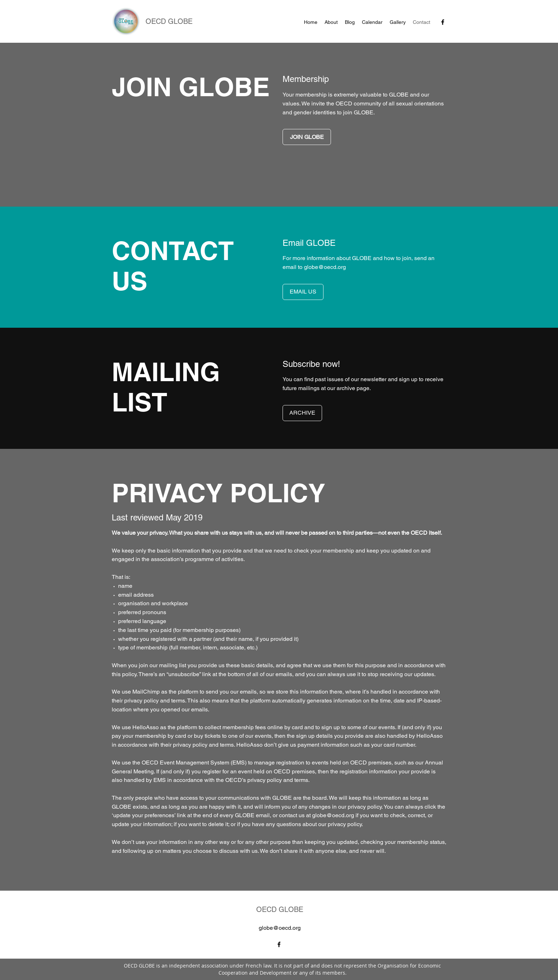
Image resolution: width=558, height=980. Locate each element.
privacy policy (141, 701)
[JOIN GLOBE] (307, 137)
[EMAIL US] (303, 292)
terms (178, 701)
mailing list (173, 665)
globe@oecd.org (325, 267)
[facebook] (443, 22)
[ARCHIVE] (302, 413)
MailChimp (146, 692)
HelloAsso (146, 727)
